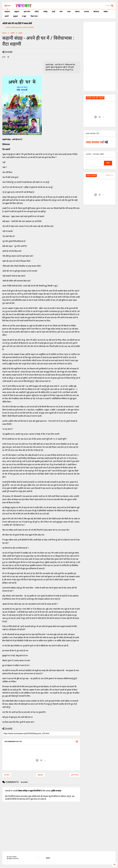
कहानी (7, 16)
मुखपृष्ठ (48, 858)
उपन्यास (86, 12)
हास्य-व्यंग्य (27, 12)
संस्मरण (77, 12)
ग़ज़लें (53, 12)
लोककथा (96, 12)
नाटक (69, 12)
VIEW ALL (109, 175)
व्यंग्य (61, 12)
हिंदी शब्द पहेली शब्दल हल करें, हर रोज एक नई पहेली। (20, 27)
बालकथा (7, 12)
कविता (37, 12)
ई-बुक (24, 16)
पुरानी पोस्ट (75, 775)
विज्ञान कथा (34, 16)
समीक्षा (106, 12)
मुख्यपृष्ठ (40, 775)
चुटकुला (15, 16)
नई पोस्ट (7, 775)
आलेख (45, 12)
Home (4, 33)
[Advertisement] (100, 56)
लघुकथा (17, 12)
